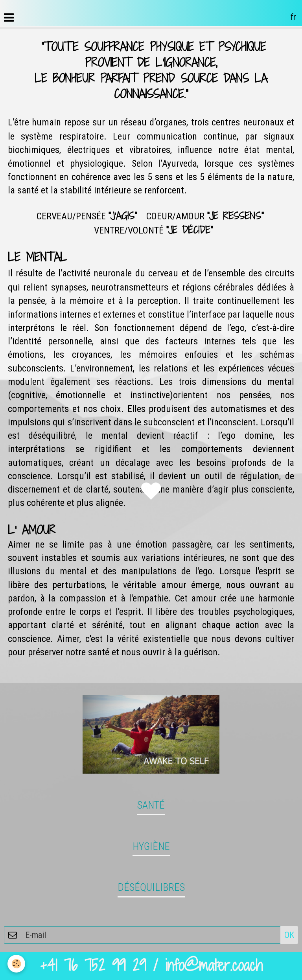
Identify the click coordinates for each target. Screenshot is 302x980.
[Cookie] (17, 964)
